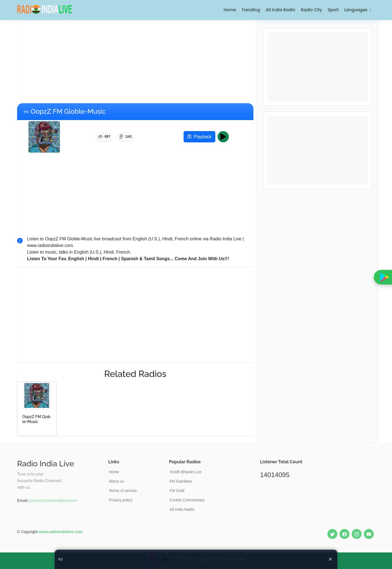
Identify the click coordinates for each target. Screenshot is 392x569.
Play (225, 137)
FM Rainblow (181, 481)
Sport (333, 10)
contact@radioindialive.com (53, 501)
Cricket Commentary (187, 500)
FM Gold (177, 491)
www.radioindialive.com (61, 532)
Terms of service (123, 491)
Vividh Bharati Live (186, 472)
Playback (199, 137)
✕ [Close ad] (330, 559)
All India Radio (280, 10)
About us (116, 481)
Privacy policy (121, 500)
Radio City (312, 10)
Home (230, 10)
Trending (251, 10)
